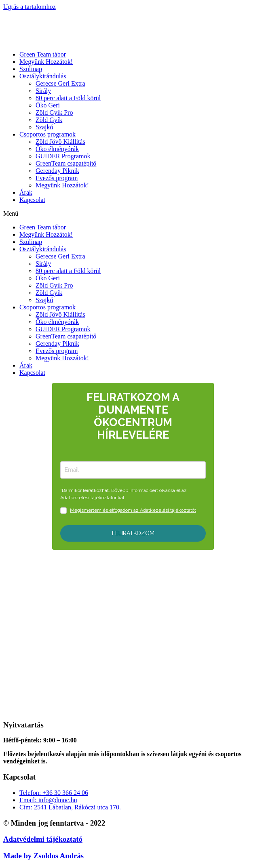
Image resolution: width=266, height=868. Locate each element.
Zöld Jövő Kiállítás (60, 142)
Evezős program (57, 178)
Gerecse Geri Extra (60, 83)
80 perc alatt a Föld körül (68, 98)
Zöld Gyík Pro (54, 112)
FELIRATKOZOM (133, 533)
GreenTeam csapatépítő (66, 163)
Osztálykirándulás (43, 76)
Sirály (43, 91)
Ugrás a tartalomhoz (30, 7)
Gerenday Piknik (57, 171)
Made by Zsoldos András (43, 856)
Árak (26, 192)
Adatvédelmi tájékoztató (43, 839)
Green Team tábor (43, 54)
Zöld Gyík (49, 120)
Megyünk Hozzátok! (46, 62)
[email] (133, 470)
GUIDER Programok (63, 156)
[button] (133, 214)
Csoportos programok (47, 134)
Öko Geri (48, 105)
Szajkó (44, 127)
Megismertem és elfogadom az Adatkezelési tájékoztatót (133, 510)
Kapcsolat (32, 200)
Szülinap (31, 69)
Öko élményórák (57, 149)
